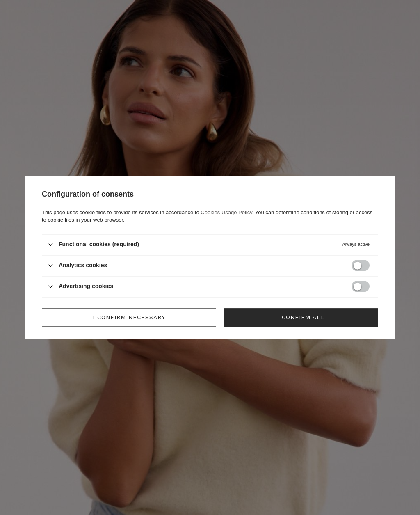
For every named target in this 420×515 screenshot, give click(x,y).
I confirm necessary (129, 317)
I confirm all (301, 317)
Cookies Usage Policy (226, 212)
